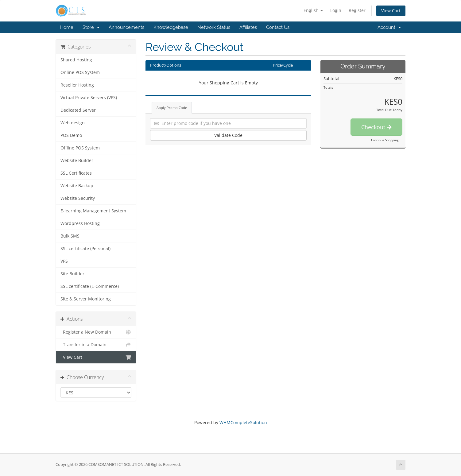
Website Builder (77, 161)
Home (67, 27)
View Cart (391, 11)
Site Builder (72, 274)
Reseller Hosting (77, 85)
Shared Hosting (76, 60)
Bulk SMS (70, 236)
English (313, 10)
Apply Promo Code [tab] (172, 108)
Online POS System (80, 72)
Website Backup (77, 186)
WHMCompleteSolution (243, 422)
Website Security (78, 198)
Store (91, 27)
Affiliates (248, 27)
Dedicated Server (78, 110)
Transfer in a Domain (96, 345)
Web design (73, 123)
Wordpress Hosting (80, 223)
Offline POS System (80, 148)
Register (357, 10)
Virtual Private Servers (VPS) (89, 98)
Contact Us (278, 27)
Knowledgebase (171, 27)
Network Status (214, 27)
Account (389, 27)
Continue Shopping (385, 140)
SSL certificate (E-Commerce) (90, 286)
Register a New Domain (96, 332)
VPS (64, 261)
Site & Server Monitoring (86, 299)
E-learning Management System (93, 211)
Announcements (126, 27)
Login (336, 10)
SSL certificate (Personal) (85, 249)
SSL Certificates (76, 173)
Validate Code (228, 135)
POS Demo (71, 135)
